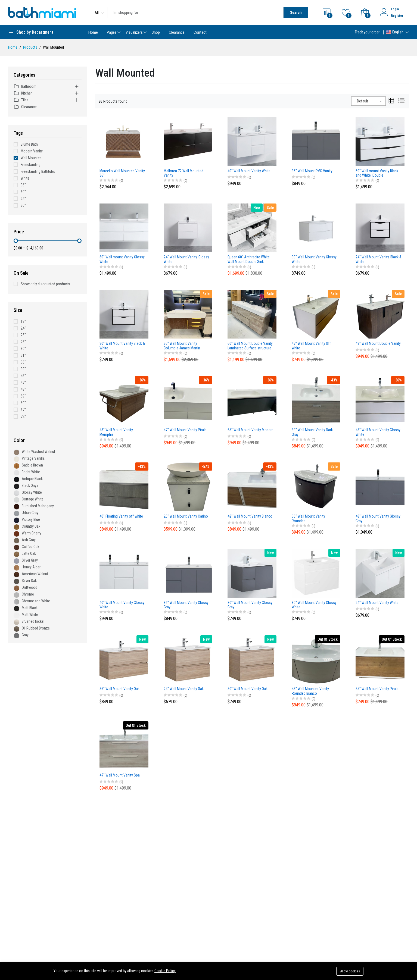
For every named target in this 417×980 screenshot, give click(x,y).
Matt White (30, 615)
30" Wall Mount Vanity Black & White (122, 346)
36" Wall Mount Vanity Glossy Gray (186, 605)
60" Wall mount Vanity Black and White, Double (377, 173)
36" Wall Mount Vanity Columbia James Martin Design (182, 346)
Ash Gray (29, 540)
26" (23, 342)
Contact (200, 32)
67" (23, 410)
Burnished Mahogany (38, 506)
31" (23, 355)
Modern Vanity (32, 151)
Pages (112, 32)
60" (23, 192)
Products (30, 47)
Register (397, 16)
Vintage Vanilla (33, 458)
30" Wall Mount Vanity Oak (248, 689)
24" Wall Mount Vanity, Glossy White (186, 259)
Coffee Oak (30, 547)
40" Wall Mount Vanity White (249, 171)
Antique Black (32, 479)
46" (23, 376)
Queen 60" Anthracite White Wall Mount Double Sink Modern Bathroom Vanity (249, 259)
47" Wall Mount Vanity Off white (311, 346)
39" (23, 369)
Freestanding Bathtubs (38, 171)
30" (23, 205)
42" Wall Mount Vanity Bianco (250, 516)
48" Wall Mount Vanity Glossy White (378, 432)
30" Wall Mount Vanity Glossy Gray (250, 605)
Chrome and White (36, 601)
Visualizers (134, 32)
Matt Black (30, 608)
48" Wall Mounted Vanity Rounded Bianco (310, 691)
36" (23, 185)
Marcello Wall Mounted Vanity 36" (122, 173)
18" (23, 321)
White (25, 178)
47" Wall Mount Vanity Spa (120, 775)
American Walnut (35, 574)
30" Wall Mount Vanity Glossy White (314, 259)
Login (395, 9)
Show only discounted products (45, 284)
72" (23, 417)
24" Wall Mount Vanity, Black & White (379, 259)
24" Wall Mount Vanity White (377, 603)
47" (23, 383)
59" (23, 396)
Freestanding (31, 165)
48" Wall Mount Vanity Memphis (116, 432)
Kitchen (23, 93)
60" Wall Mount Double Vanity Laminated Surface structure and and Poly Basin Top (250, 346)
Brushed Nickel (33, 621)
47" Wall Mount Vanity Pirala (185, 430)
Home (93, 32)
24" (23, 199)
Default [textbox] (362, 101)
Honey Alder (31, 567)
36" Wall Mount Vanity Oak (119, 689)
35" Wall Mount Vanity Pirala (377, 689)
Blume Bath (29, 144)
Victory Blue (31, 519)
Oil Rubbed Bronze (36, 628)
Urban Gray (30, 513)
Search (296, 12)
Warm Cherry (32, 533)
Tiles (21, 100)
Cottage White (33, 499)
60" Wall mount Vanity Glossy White (122, 259)
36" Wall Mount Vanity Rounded (308, 519)
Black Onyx (30, 486)
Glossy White (32, 492)
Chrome (28, 594)
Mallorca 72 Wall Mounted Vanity (183, 173)
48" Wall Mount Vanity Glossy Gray (378, 519)
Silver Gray (30, 560)
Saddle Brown (32, 465)
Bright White (31, 472)
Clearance (177, 32)
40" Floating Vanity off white (121, 516)
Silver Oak (29, 581)
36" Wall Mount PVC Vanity (312, 171)
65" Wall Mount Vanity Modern (250, 430)
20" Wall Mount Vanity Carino (186, 516)
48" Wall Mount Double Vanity (378, 343)
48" (23, 389)
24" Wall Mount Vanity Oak (184, 689)
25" (23, 335)
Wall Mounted (31, 158)
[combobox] (368, 101)
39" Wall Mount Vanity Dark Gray (312, 432)
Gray (25, 635)
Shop (156, 32)
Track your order (367, 32)
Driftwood (29, 587)
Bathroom (25, 86)
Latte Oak (29, 553)
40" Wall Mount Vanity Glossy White (122, 605)
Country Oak (31, 526)
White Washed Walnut (38, 452)
